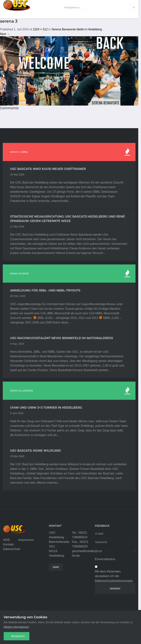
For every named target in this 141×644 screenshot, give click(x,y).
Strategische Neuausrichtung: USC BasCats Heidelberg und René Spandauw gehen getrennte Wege (67, 219)
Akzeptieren (18, 636)
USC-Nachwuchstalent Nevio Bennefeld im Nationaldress (62, 338)
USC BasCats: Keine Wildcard (35, 451)
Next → (5, 34)
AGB (6, 540)
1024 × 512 (40, 29)
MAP (56, 567)
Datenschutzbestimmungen (114, 581)
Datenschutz (12, 549)
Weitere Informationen (16, 627)
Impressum (26, 540)
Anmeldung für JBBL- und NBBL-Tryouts (45, 290)
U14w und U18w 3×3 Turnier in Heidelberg (46, 408)
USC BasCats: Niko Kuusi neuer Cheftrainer (48, 169)
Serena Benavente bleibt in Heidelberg (77, 29)
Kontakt (8, 544)
